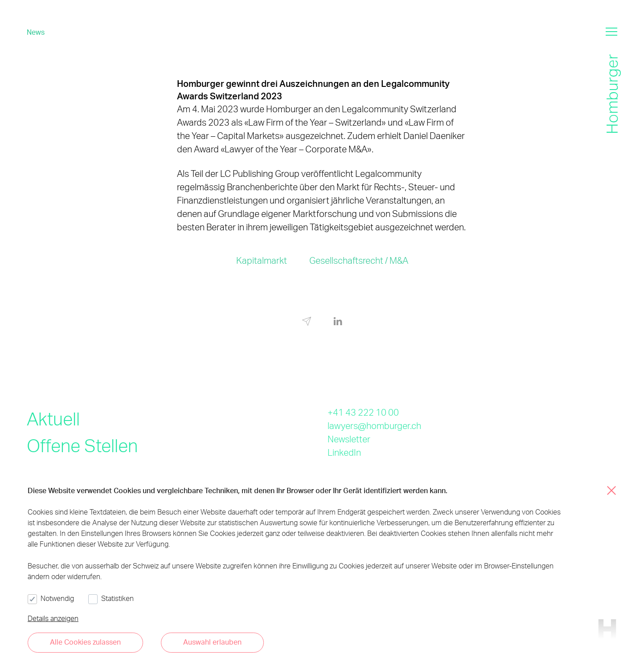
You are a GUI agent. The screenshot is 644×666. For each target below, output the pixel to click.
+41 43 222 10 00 (363, 412)
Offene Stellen (82, 445)
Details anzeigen (53, 618)
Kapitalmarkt (262, 260)
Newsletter (349, 439)
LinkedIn (344, 452)
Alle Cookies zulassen (85, 642)
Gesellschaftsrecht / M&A (359, 260)
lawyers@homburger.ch (374, 425)
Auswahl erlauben (212, 642)
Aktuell (53, 419)
